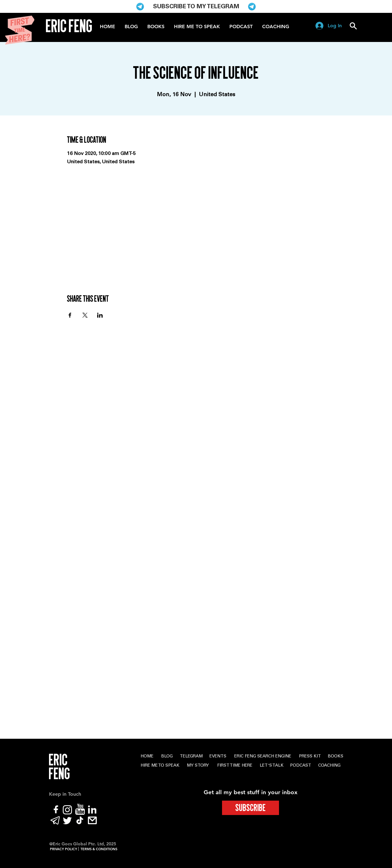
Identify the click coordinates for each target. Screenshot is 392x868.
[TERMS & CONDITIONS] (99, 849)
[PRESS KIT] (310, 757)
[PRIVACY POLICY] (63, 849)
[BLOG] (167, 757)
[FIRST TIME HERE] (235, 766)
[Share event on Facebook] (70, 315)
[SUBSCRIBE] (251, 808)
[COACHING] (329, 766)
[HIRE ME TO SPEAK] (160, 766)
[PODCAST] (300, 766)
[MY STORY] (198, 766)
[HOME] (147, 757)
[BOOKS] (335, 757)
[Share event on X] (85, 315)
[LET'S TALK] (272, 766)
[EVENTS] (218, 757)
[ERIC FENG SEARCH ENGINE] (263, 757)
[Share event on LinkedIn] (100, 315)
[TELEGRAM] (191, 757)
